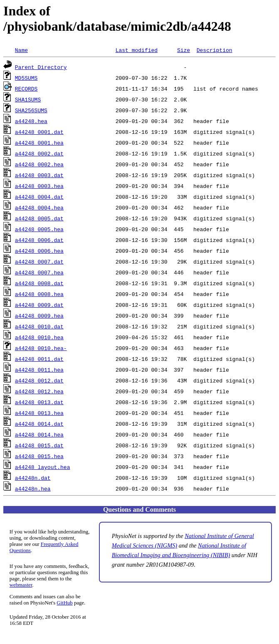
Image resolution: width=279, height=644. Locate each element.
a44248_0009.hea (39, 316)
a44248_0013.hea (39, 413)
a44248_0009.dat (39, 305)
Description (215, 50)
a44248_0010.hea (39, 337)
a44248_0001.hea (39, 143)
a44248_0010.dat (39, 326)
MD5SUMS (26, 78)
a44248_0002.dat (39, 153)
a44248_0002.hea (39, 164)
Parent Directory (41, 67)
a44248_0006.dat (39, 240)
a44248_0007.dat (39, 262)
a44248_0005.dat (39, 218)
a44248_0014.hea (39, 434)
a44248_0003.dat (39, 175)
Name (21, 50)
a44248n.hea (33, 489)
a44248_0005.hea (39, 229)
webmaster (21, 585)
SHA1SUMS (28, 99)
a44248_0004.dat (39, 197)
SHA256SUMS (31, 110)
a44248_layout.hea (43, 467)
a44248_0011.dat (39, 359)
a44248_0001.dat (39, 132)
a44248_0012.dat (39, 380)
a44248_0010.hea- (41, 348)
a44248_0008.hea (39, 294)
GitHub (64, 603)
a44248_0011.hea (39, 370)
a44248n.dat (33, 478)
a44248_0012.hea (39, 391)
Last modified (137, 50)
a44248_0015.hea (39, 456)
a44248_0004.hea (39, 207)
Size (184, 50)
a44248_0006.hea (39, 251)
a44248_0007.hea (39, 272)
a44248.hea (31, 121)
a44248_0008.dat (39, 283)
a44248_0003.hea (39, 186)
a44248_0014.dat (39, 424)
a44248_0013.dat (39, 402)
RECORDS (26, 89)
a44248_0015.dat (39, 445)
